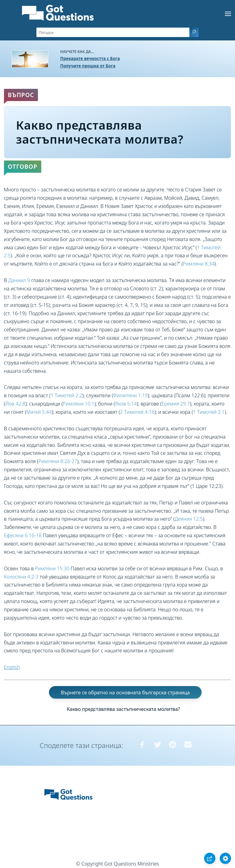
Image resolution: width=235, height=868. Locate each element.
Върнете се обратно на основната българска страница (125, 693)
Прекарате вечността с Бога (90, 58)
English (12, 667)
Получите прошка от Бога (88, 66)
